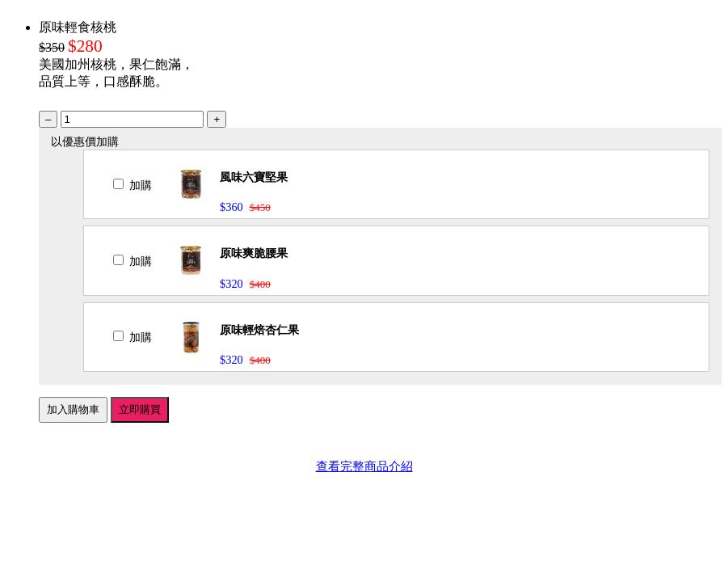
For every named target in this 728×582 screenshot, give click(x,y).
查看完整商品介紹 (364, 466)
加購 (133, 185)
